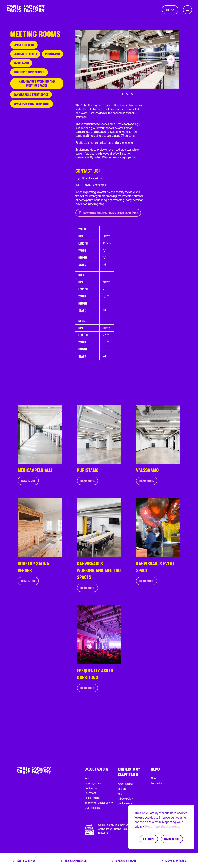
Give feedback (92, 808)
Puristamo (53, 54)
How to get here (93, 783)
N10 (120, 794)
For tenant (90, 793)
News (154, 778)
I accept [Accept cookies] (149, 839)
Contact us (91, 788)
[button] (123, 94)
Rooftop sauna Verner (29, 72)
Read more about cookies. (163, 827)
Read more (28, 481)
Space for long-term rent (32, 104)
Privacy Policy (125, 799)
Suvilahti (122, 789)
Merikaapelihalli (25, 54)
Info (87, 778)
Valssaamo (21, 63)
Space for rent (24, 45)
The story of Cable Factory (99, 803)
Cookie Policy (125, 803)
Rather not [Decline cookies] (172, 839)
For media (156, 783)
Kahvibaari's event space (31, 95)
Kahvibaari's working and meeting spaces (37, 83)
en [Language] (170, 10)
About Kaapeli (125, 784)
